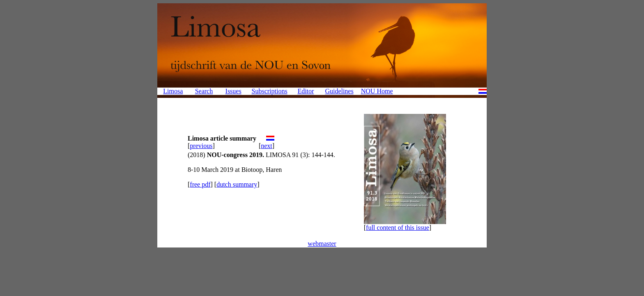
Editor (306, 91)
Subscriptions (270, 91)
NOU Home (377, 91)
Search (204, 91)
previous (201, 146)
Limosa (173, 91)
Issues (233, 91)
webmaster (322, 244)
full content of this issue (398, 228)
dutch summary (237, 184)
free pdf (200, 184)
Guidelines (339, 91)
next (267, 146)
